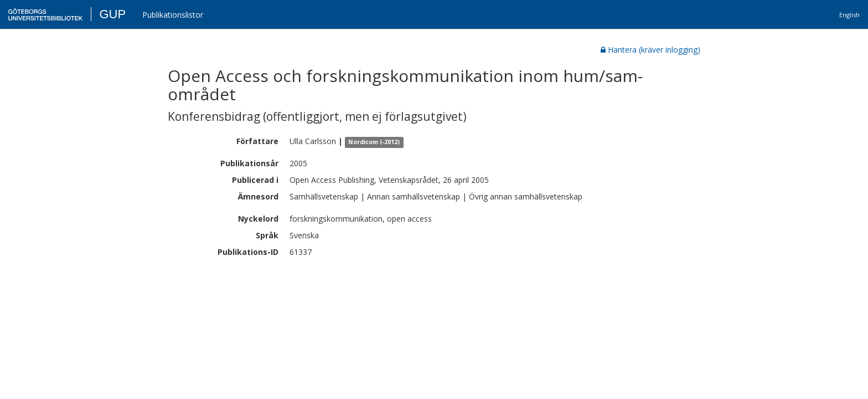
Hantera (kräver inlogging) (650, 50)
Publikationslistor (173, 15)
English (849, 15)
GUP (112, 14)
